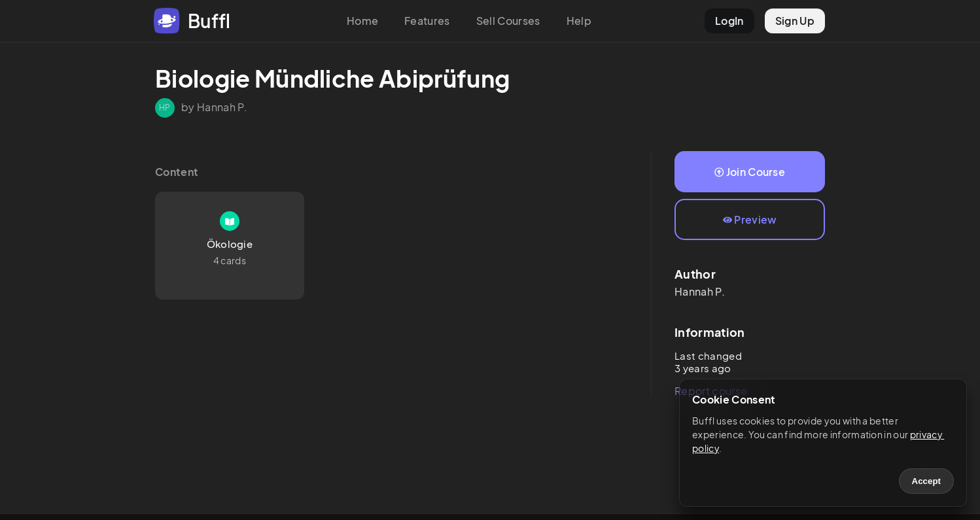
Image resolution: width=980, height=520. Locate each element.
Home (362, 21)
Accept (926, 481)
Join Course (750, 172)
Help (579, 21)
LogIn (729, 21)
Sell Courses (508, 21)
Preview (750, 219)
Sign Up (795, 21)
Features (427, 21)
